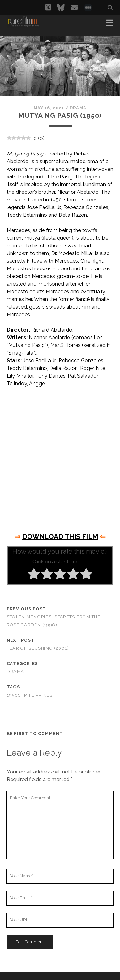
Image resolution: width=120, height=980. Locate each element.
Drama (78, 108)
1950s (14, 695)
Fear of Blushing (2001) (38, 648)
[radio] (34, 575)
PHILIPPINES (38, 695)
